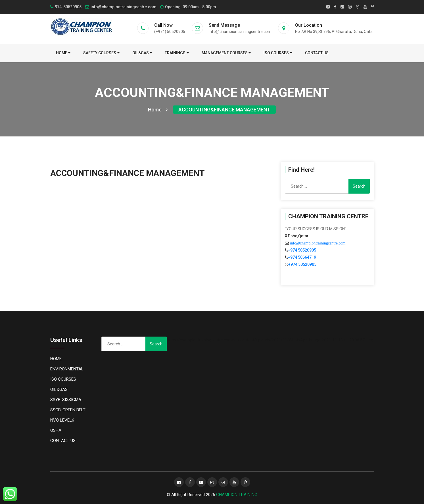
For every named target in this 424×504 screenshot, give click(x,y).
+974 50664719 (302, 257)
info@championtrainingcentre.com (317, 243)
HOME (56, 359)
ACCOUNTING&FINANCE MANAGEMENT (224, 110)
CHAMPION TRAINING (237, 495)
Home (62, 53)
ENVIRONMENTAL (67, 369)
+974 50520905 (302, 250)
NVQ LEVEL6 (62, 420)
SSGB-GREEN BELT (68, 410)
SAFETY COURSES (100, 53)
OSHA (56, 430)
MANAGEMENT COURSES (225, 53)
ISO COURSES (276, 53)
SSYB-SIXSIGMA (66, 400)
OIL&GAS (141, 53)
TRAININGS (175, 53)
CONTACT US (317, 53)
